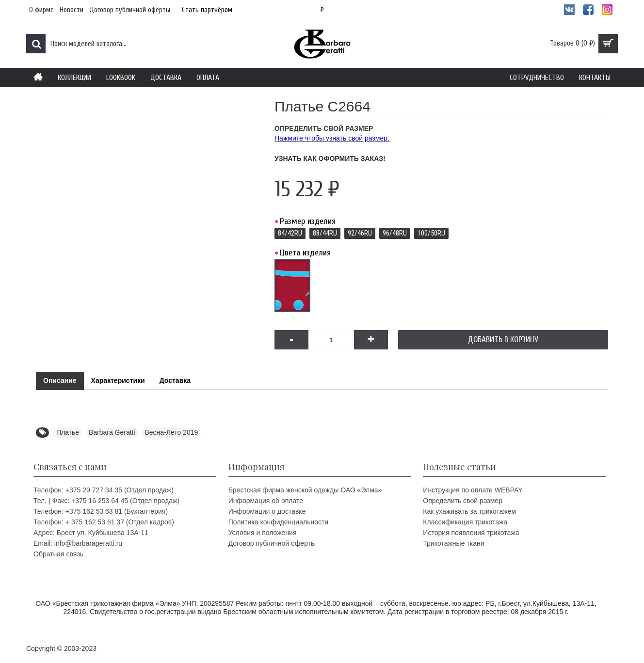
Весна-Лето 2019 (171, 432)
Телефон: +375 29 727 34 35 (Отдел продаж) (104, 490)
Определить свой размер (463, 501)
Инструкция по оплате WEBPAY (473, 490)
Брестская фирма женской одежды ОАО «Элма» (305, 490)
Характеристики (118, 380)
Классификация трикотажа (465, 522)
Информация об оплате (266, 501)
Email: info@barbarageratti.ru (78, 543)
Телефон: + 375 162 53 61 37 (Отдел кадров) (104, 522)
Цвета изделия (305, 253)
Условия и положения (263, 533)
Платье (68, 432)
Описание (60, 380)
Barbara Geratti (112, 432)
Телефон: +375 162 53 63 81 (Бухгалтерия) (101, 511)
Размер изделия (308, 221)
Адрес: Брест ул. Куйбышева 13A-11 (91, 533)
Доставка (175, 380)
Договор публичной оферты (272, 543)
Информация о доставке (267, 511)
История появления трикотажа (471, 533)
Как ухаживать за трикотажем (469, 511)
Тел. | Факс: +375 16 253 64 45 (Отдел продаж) (106, 501)
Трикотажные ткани (453, 543)
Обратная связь (58, 554)
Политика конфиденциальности (279, 522)
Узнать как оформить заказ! (330, 158)
